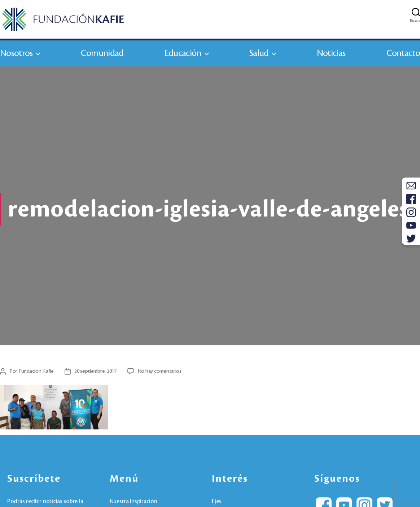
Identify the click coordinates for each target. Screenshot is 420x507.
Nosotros (16, 54)
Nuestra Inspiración (134, 502)
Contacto (403, 54)
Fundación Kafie (36, 372)
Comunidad (102, 54)
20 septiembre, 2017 (95, 372)
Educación (183, 54)
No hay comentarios (159, 372)
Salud (259, 54)
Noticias (331, 54)
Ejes (216, 502)
